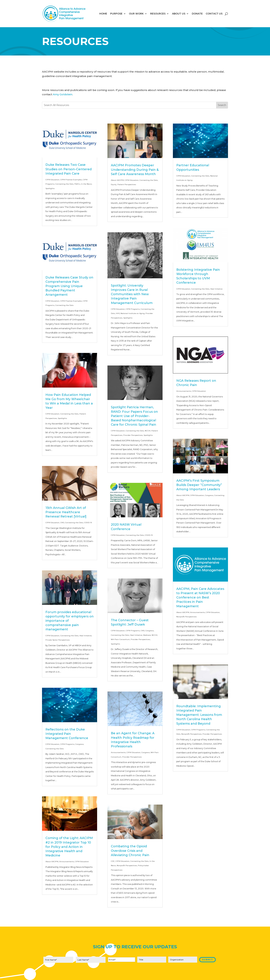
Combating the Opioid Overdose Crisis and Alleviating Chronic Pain (130, 851)
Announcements (67, 862)
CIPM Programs (67, 744)
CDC (113, 861)
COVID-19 (88, 523)
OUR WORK (136, 14)
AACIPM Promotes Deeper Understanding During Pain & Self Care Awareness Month (135, 170)
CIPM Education (52, 180)
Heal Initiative (85, 636)
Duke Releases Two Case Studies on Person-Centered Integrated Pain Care (69, 169)
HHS (118, 313)
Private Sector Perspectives (58, 640)
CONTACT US (214, 14)
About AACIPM (52, 862)
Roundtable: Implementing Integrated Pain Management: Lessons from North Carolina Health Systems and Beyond (199, 715)
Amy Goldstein (63, 94)
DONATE (197, 14)
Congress (79, 744)
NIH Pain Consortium (120, 639)
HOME (103, 14)
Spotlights (50, 188)
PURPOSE (116, 14)
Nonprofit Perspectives (127, 865)
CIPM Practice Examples (71, 180)
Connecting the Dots (64, 184)
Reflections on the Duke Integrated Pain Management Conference (67, 734)
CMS (62, 523)
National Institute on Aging (133, 313)
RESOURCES (158, 14)
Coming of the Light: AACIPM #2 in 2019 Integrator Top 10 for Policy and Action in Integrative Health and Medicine (69, 847)
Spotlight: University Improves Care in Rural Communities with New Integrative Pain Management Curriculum (132, 294)
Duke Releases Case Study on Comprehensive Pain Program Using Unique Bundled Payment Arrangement (69, 286)
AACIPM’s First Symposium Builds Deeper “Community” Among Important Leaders (199, 485)
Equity (114, 184)
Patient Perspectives (127, 184)
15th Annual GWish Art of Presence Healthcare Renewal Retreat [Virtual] (66, 512)
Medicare (147, 635)
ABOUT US (179, 14)
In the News (86, 184)
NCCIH (148, 431)
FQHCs (77, 184)
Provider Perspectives (133, 435)
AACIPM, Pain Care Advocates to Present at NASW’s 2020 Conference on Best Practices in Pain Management (200, 598)
